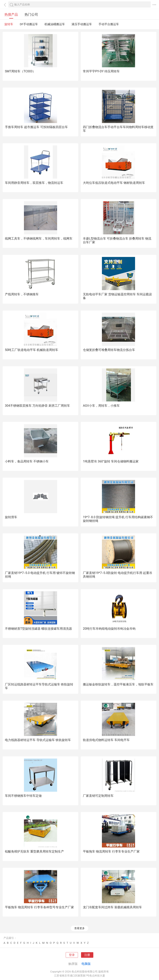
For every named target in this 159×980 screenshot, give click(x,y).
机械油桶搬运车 (55, 24)
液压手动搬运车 (82, 24)
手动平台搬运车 (109, 24)
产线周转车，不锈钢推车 (22, 294)
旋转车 (9, 24)
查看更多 (79, 928)
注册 (87, 955)
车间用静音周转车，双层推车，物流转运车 (34, 183)
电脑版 (86, 964)
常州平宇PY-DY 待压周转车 (101, 71)
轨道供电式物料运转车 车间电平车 (106, 740)
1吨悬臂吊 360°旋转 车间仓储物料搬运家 (111, 461)
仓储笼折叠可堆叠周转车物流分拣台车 (109, 350)
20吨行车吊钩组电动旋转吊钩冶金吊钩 (109, 629)
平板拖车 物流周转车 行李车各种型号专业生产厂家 (39, 907)
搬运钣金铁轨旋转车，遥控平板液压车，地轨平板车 (118, 684)
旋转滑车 (11, 517)
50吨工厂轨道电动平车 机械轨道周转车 (32, 350)
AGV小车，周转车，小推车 (101, 406)
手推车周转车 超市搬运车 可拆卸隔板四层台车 (36, 127)
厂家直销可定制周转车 (98, 796)
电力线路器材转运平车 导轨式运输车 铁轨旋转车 (38, 740)
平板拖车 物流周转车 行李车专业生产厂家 (111, 851)
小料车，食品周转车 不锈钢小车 (27, 461)
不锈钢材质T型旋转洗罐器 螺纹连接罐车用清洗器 (38, 629)
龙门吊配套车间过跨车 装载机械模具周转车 (112, 907)
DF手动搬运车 (29, 24)
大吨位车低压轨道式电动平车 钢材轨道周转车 (114, 183)
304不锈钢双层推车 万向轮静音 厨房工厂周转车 (37, 406)
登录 (72, 955)
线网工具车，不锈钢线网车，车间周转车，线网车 (39, 239)
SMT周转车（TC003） (20, 71)
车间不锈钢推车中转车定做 (23, 796)
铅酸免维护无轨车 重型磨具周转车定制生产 (34, 851)
